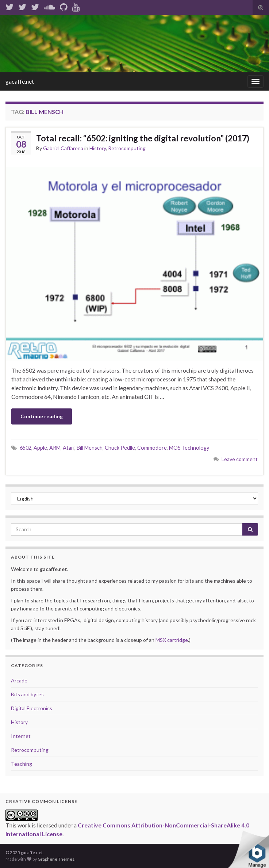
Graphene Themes (56, 859)
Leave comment (240, 459)
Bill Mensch (90, 448)
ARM (55, 448)
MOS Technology (189, 448)
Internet (21, 736)
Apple (40, 448)
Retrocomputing (127, 148)
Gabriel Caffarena (63, 148)
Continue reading (42, 416)
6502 (26, 448)
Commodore (152, 448)
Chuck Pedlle (120, 448)
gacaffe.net (20, 81)
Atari (69, 448)
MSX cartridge (172, 640)
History (98, 148)
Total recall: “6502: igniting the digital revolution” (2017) (143, 138)
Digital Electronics (32, 708)
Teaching (22, 764)
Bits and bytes (27, 694)
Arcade (19, 680)
